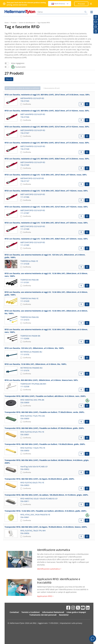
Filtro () (9, 79)
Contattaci (14, 612)
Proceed (81, 4)
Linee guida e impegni (76, 612)
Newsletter (64, 615)
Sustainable (18, 67)
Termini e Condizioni (30, 612)
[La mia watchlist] (96, 31)
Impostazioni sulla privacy (71, 623)
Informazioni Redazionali (53, 612)
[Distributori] (96, 17)
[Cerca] (62, 12)
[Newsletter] (96, 22)
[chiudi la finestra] (91, 4)
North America (60, 4)
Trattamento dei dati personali (43, 615)
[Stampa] (96, 27)
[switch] (7, 63)
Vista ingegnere (18, 63)
